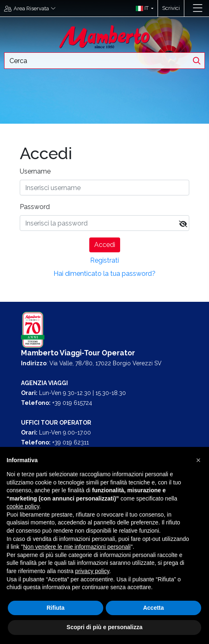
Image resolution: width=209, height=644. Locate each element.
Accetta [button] (154, 608)
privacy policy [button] (92, 571)
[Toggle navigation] (198, 8)
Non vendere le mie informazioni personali (77, 547)
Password (35, 207)
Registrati (104, 260)
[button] (143, 8)
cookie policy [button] (23, 506)
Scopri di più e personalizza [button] (104, 627)
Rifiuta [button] (56, 608)
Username (35, 171)
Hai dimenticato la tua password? (104, 274)
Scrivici (171, 8)
